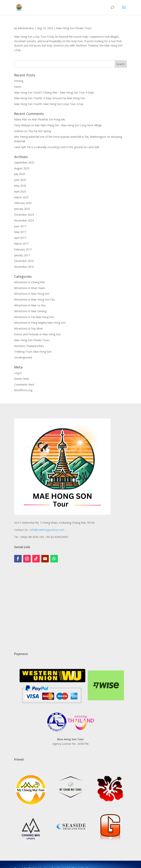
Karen (18, 87)
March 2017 (21, 244)
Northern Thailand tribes (29, 346)
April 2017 (20, 238)
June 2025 (20, 180)
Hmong (19, 81)
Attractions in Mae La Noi (30, 305)
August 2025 (22, 168)
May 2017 (20, 232)
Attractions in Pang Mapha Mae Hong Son (40, 323)
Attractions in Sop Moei (28, 328)
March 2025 (21, 197)
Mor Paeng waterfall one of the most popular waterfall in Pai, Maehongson (60, 137)
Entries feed (21, 379)
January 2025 (22, 209)
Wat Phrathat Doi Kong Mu (48, 119)
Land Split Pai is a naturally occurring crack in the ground (48, 147)
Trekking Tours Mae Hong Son (33, 352)
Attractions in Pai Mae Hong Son (34, 317)
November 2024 (24, 220)
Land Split (93, 147)
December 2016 (24, 261)
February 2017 (23, 249)
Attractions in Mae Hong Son (32, 294)
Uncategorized (23, 357)
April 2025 (20, 191)
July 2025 (20, 174)
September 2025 (24, 162)
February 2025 (23, 203)
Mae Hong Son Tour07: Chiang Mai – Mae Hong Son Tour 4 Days (54, 92)
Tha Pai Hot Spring (39, 131)
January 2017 (22, 255)
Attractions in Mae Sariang (30, 311)
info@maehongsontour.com (47, 530)
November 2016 (24, 267)
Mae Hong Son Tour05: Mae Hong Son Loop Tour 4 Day (49, 104)
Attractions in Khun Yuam (30, 288)
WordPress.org (23, 390)
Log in (18, 373)
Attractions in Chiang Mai (29, 282)
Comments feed (24, 385)
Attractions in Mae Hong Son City (34, 299)
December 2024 (24, 215)
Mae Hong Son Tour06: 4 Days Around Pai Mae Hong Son (50, 98)
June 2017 (20, 226)
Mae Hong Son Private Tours (74, 28)
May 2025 (20, 186)
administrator (26, 28)
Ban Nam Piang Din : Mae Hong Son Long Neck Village (68, 125)
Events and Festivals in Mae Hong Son (37, 334)
